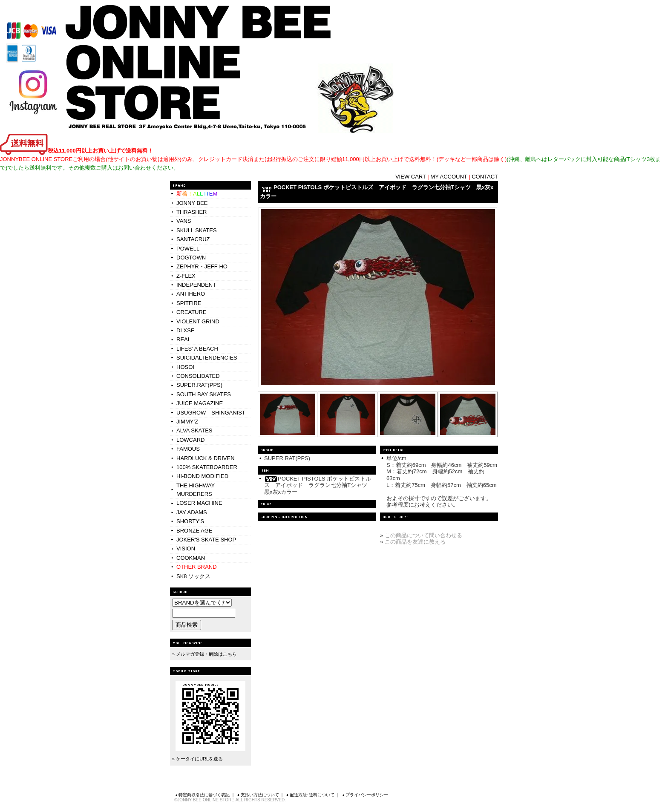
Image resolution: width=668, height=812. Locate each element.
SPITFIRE (189, 303)
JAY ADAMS (192, 512)
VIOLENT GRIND (198, 321)
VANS (184, 221)
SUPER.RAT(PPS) (199, 385)
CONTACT (485, 177)
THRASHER (192, 212)
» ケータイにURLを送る (197, 759)
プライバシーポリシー (365, 795)
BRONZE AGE (194, 531)
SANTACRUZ (193, 239)
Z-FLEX (186, 276)
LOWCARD (190, 440)
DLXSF (185, 330)
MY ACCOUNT (449, 177)
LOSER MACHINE (199, 503)
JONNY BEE (192, 203)
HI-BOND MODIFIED (202, 476)
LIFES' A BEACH (197, 349)
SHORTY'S (190, 521)
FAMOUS (188, 449)
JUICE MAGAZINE (200, 403)
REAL (184, 339)
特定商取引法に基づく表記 (202, 795)
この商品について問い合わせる (423, 535)
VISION (186, 549)
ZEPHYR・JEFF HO (202, 266)
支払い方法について (258, 795)
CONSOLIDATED (198, 376)
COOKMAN (191, 558)
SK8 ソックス (193, 576)
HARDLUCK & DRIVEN (206, 458)
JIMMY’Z (187, 422)
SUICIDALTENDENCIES (207, 358)
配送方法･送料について (310, 795)
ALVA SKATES (194, 430)
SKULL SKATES (197, 230)
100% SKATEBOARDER (207, 467)
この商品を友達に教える (415, 542)
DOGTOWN (191, 258)
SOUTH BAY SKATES (204, 394)
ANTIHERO (191, 294)
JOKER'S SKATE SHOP (206, 540)
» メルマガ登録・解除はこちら (204, 654)
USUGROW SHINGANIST (211, 413)
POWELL (188, 249)
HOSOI (185, 367)
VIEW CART (411, 177)
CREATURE (191, 312)
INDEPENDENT (196, 285)
